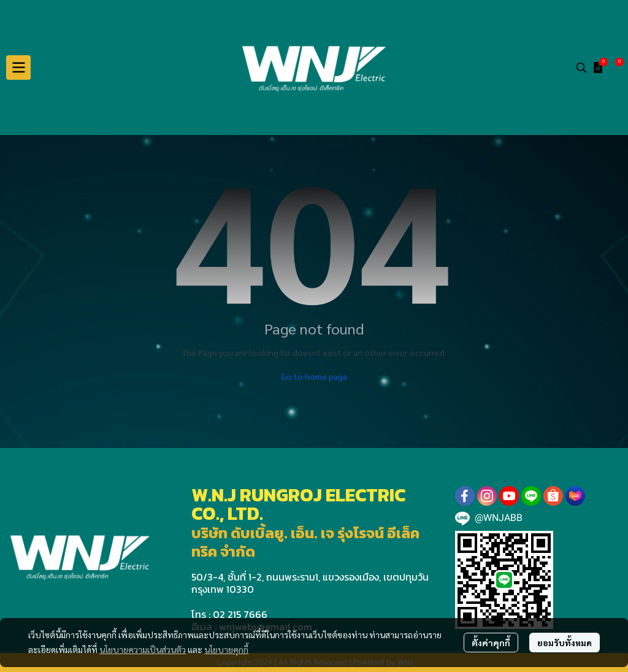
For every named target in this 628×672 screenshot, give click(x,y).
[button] (581, 68)
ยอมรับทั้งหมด (565, 643)
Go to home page (314, 376)
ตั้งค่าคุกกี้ (491, 643)
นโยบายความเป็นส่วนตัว (143, 649)
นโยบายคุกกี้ (226, 649)
